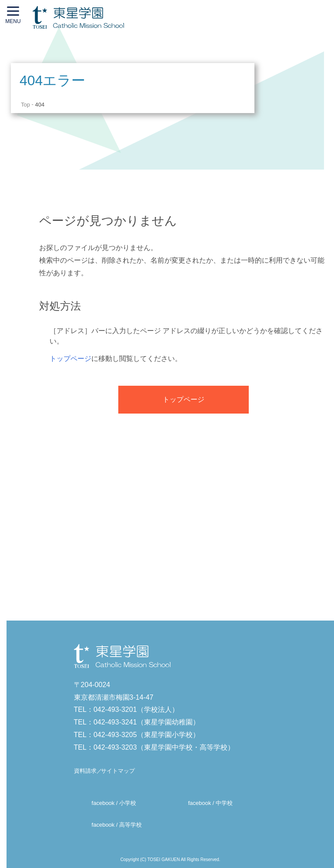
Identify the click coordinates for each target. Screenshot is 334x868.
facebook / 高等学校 (117, 825)
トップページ (70, 359)
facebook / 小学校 (114, 803)
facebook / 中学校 (210, 803)
